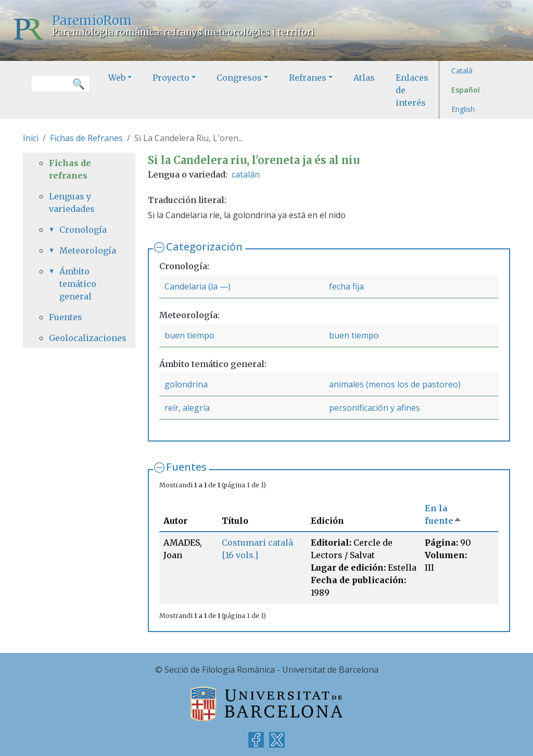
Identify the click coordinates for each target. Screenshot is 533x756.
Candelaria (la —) (198, 286)
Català (462, 71)
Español (466, 90)
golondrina (186, 384)
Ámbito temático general (78, 284)
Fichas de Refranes (86, 138)
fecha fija (346, 286)
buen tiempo (189, 335)
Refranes (308, 78)
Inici (31, 138)
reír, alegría (187, 408)
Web (117, 78)
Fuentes (186, 467)
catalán (246, 174)
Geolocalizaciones (79, 338)
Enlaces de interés (412, 90)
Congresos (239, 78)
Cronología (83, 230)
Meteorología (84, 250)
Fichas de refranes (70, 169)
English (463, 109)
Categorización (204, 247)
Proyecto (171, 78)
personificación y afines (375, 408)
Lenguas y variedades (72, 203)
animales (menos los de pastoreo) (395, 384)
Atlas (364, 78)
